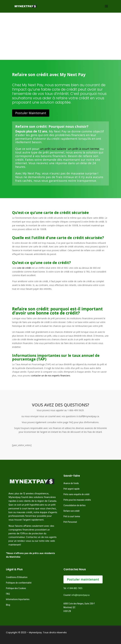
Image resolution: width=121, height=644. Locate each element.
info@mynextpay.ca (81, 595)
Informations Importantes (18, 599)
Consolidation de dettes (75, 505)
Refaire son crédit (72, 511)
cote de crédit (24, 268)
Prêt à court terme (72, 516)
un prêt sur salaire (53, 149)
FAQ (8, 594)
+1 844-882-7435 (75, 588)
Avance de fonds (71, 483)
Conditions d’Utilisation (17, 577)
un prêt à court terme (83, 149)
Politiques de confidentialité (19, 583)
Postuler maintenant (83, 579)
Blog (8, 605)
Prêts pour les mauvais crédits (77, 500)
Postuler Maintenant (31, 113)
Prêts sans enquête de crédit (76, 494)
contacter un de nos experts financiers (51, 376)
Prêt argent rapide (72, 489)
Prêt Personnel (70, 522)
